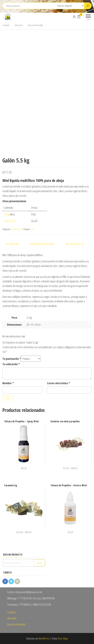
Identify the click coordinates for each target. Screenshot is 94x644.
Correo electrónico (59, 383)
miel (32, 229)
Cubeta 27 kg (9, 221)
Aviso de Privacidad (35, 25)
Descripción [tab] (12, 244)
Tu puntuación (12, 359)
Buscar (39, 563)
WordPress (44, 638)
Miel (21, 229)
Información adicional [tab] (42, 244)
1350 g (6, 214)
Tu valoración (11, 364)
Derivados (15, 229)
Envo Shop (63, 638)
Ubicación (19, 25)
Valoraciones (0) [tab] (75, 244)
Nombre (8, 383)
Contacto (6, 25)
